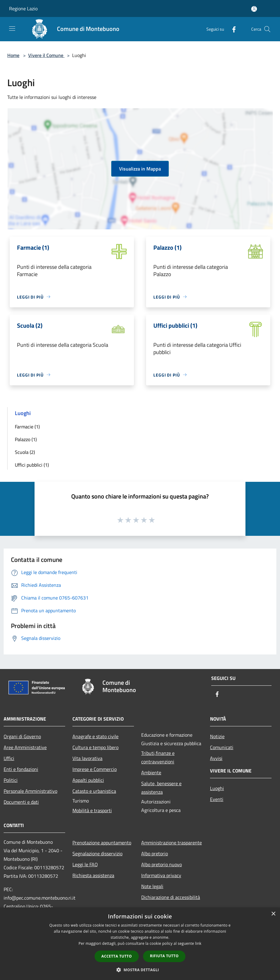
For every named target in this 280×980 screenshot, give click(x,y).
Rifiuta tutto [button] (164, 956)
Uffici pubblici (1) (32, 465)
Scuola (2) (25, 452)
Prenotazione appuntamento (102, 843)
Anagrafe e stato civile (95, 736)
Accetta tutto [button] (117, 956)
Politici (11, 780)
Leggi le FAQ (85, 864)
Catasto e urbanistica (94, 791)
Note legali (152, 886)
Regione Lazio (23, 8)
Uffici (9, 758)
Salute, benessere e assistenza (161, 788)
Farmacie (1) (27, 427)
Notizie (217, 736)
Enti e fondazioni (21, 769)
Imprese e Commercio (95, 769)
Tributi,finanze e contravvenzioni (158, 757)
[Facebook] (232, 29)
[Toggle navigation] (12, 29)
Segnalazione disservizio (97, 853)
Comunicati (222, 747)
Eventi (217, 799)
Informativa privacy (161, 875)
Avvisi (216, 758)
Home (13, 55)
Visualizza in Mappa (140, 169)
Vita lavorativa (87, 758)
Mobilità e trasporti (92, 810)
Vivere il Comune (46, 55)
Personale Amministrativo (30, 791)
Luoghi (217, 788)
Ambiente (151, 772)
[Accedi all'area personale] (254, 9)
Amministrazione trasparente (172, 843)
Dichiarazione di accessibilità (171, 897)
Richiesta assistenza (93, 875)
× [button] (273, 914)
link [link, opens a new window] (198, 943)
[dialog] (140, 944)
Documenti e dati (21, 802)
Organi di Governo (22, 736)
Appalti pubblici (88, 780)
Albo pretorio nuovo (162, 864)
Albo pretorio (155, 853)
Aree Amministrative (25, 747)
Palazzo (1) (26, 439)
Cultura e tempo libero (95, 747)
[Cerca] (267, 29)
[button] (140, 970)
